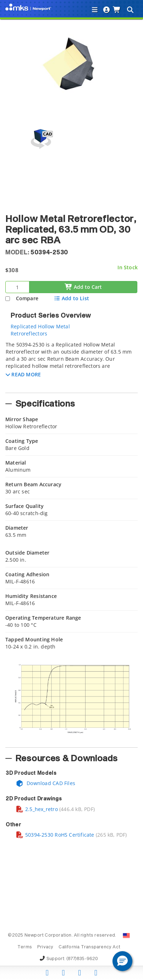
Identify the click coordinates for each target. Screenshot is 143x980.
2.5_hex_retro (37, 809)
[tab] (71, 365)
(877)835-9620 (82, 959)
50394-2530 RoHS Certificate (55, 835)
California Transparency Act (89, 947)
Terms (25, 947)
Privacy (45, 947)
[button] (23, 374)
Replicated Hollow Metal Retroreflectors (40, 330)
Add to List (71, 298)
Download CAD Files (45, 783)
